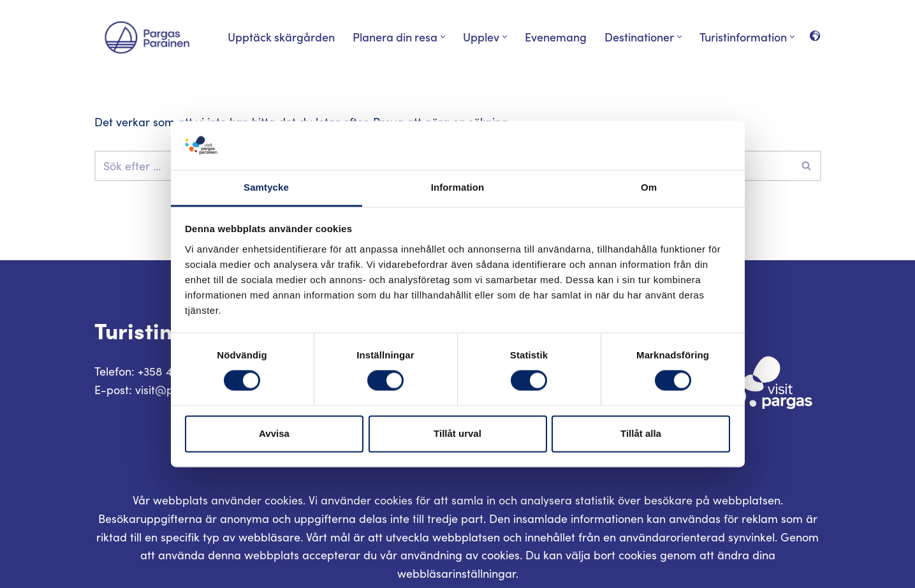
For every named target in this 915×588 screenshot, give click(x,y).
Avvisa (274, 433)
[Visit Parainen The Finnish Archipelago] (147, 37)
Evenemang (556, 37)
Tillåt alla (641, 433)
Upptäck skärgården (281, 37)
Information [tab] (458, 187)
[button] (443, 37)
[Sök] (807, 166)
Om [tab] (649, 187)
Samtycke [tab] (266, 187)
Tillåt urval (457, 433)
